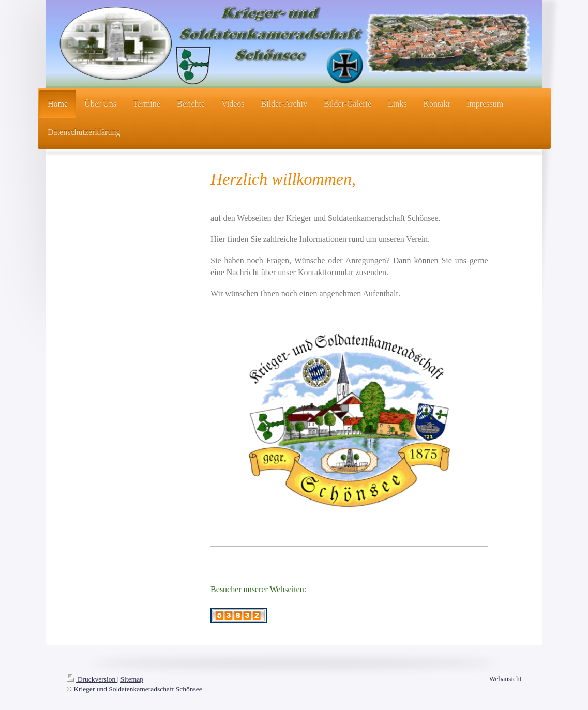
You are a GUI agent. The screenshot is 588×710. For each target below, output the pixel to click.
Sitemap (132, 679)
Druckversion (92, 679)
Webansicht (506, 679)
